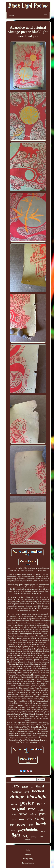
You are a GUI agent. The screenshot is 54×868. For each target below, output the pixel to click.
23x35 (13, 814)
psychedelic (28, 829)
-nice (30, 825)
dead (13, 831)
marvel (23, 814)
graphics (41, 810)
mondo (21, 819)
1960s (29, 819)
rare (32, 809)
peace (14, 820)
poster (27, 803)
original (19, 809)
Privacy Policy (28, 859)
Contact (28, 854)
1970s (16, 786)
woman (14, 804)
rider (25, 787)
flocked (38, 791)
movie (43, 831)
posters (21, 825)
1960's (42, 836)
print (42, 814)
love (27, 792)
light (16, 835)
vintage (17, 797)
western (28, 839)
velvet (39, 818)
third (40, 786)
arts (32, 787)
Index (28, 850)
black (41, 824)
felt (12, 825)
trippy (33, 814)
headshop (17, 792)
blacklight (37, 797)
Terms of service (28, 863)
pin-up (34, 836)
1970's (41, 804)
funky (26, 836)
